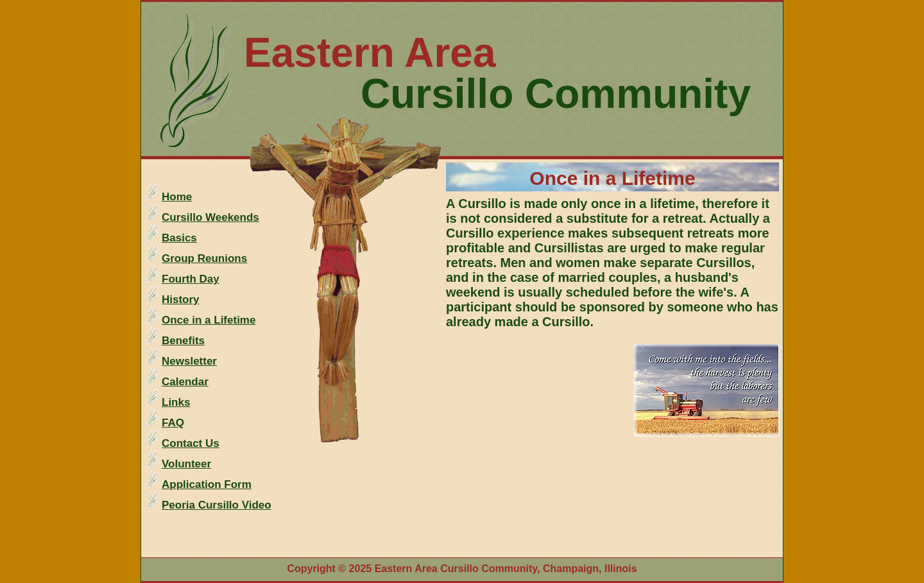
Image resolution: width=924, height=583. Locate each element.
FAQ (173, 423)
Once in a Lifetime (209, 320)
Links (176, 402)
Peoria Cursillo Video (217, 505)
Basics (179, 238)
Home (177, 197)
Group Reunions (204, 258)
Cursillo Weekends (210, 217)
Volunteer (186, 464)
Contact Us (191, 443)
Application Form (207, 484)
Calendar (185, 382)
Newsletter (189, 361)
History (181, 300)
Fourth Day (191, 279)
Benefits (183, 341)
